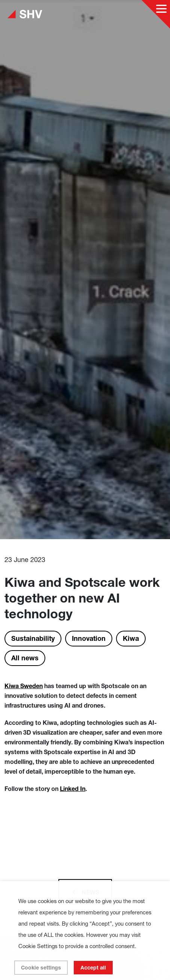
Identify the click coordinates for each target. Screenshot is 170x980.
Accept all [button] (93, 968)
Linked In (73, 789)
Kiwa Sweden (24, 686)
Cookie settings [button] (41, 968)
